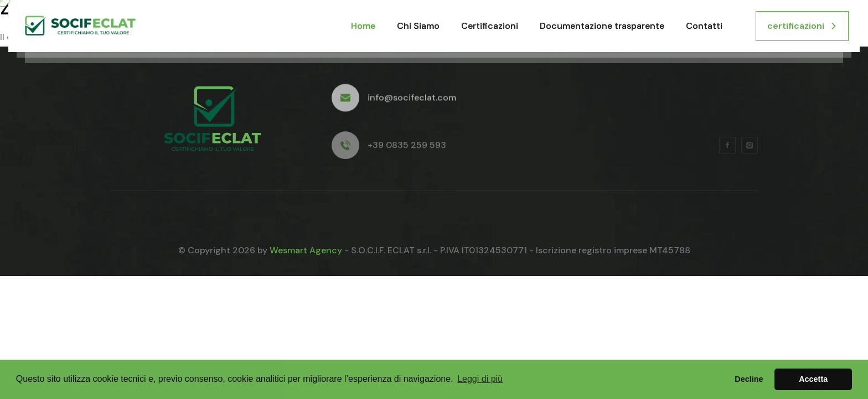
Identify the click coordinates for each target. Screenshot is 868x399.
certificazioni (802, 26)
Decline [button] (749, 379)
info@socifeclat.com (412, 99)
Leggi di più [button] (480, 379)
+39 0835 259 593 (407, 148)
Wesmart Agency (306, 250)
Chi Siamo (418, 26)
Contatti (704, 26)
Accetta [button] (813, 379)
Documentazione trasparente (602, 26)
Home (363, 26)
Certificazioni (490, 26)
